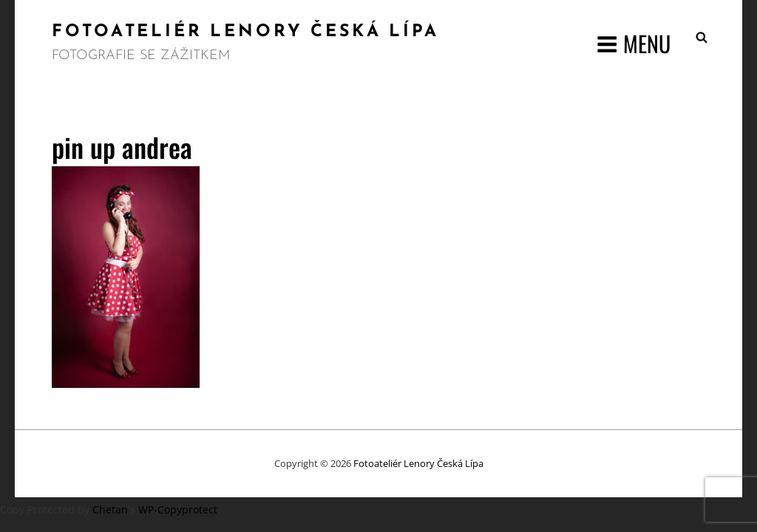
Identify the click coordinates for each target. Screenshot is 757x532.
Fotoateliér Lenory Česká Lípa (245, 32)
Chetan (110, 509)
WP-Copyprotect (178, 509)
